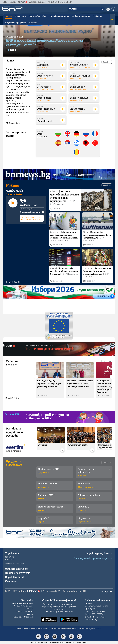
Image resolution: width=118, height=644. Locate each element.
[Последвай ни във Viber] (80, 637)
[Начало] (12, 9)
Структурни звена (99, 553)
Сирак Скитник (15, 577)
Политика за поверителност (64, 629)
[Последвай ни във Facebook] (38, 637)
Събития (11, 581)
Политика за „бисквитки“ (90, 629)
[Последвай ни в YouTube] (55, 637)
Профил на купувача (18, 573)
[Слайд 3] (13, 50)
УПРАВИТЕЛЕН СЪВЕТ (15, 563)
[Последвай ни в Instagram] (47, 637)
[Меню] (112, 20)
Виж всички (13, 282)
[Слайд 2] (11, 50)
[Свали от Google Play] (69, 619)
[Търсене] (102, 9)
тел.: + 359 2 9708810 (95, 611)
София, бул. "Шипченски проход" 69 (97, 607)
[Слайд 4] (15, 50)
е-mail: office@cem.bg (95, 617)
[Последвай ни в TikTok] (71, 637)
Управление (12, 553)
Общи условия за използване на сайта (32, 629)
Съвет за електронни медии (93, 558)
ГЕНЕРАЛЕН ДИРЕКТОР (10, 558)
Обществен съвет (17, 569)
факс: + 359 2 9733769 (95, 614)
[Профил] (113, 9)
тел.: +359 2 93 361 (25, 611)
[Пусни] (63, 65)
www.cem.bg (91, 620)
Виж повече (13, 123)
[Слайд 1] (9, 50)
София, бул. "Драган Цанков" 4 (24, 607)
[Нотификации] (108, 9)
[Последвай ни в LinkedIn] (63, 637)
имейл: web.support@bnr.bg (23, 615)
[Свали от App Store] (49, 619)
